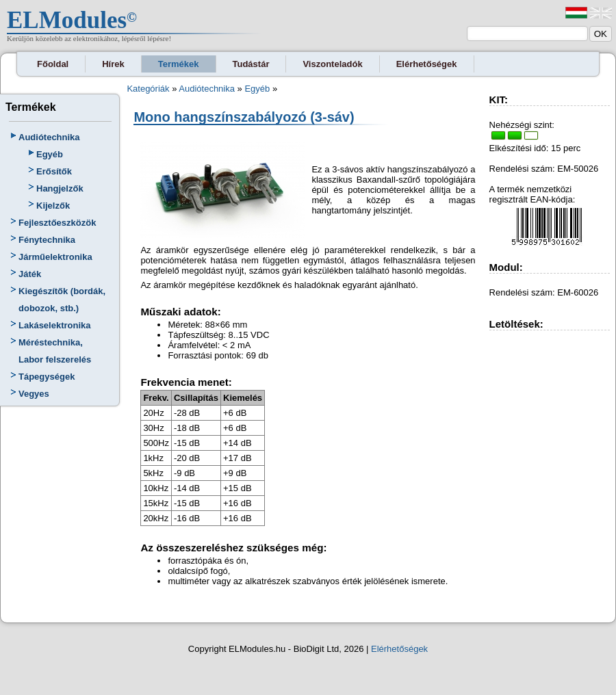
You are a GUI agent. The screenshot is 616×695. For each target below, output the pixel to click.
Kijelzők (53, 206)
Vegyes (34, 394)
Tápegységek (47, 377)
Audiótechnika (49, 137)
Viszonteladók (332, 64)
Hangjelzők (60, 188)
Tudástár (251, 64)
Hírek (113, 64)
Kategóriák (148, 89)
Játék (30, 274)
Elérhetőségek (427, 64)
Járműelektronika (55, 257)
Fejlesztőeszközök (57, 223)
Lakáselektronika (55, 325)
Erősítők (54, 171)
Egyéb (50, 154)
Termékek (179, 64)
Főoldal (53, 64)
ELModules (67, 20)
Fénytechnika (47, 240)
